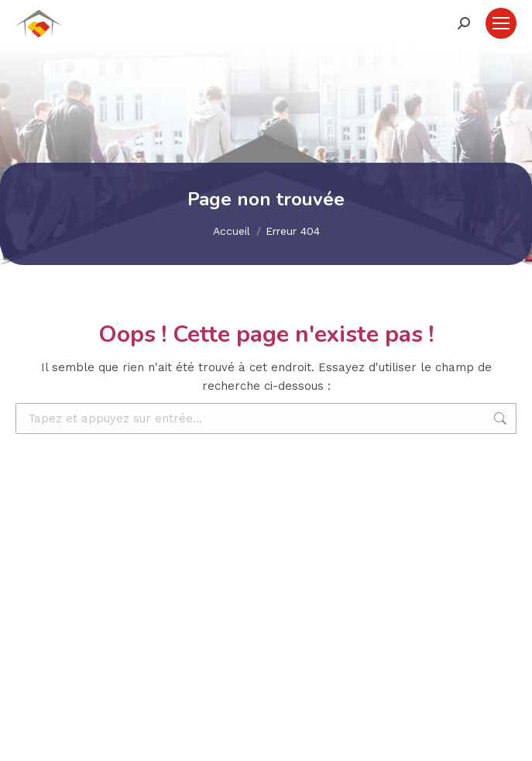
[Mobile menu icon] (501, 23)
